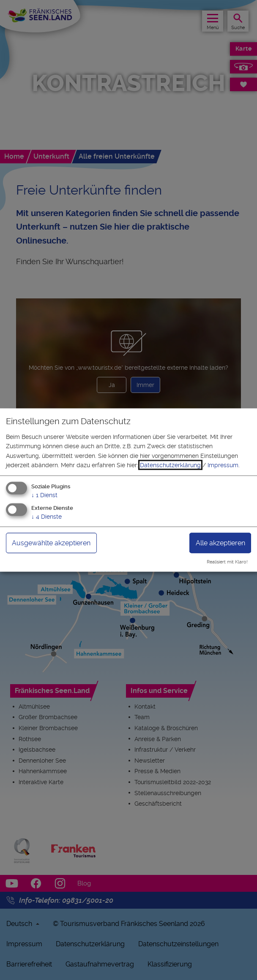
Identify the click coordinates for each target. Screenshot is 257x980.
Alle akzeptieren (220, 543)
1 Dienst (44, 495)
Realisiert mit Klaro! (227, 562)
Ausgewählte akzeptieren (51, 543)
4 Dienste (46, 517)
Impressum (223, 465)
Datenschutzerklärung (170, 465)
